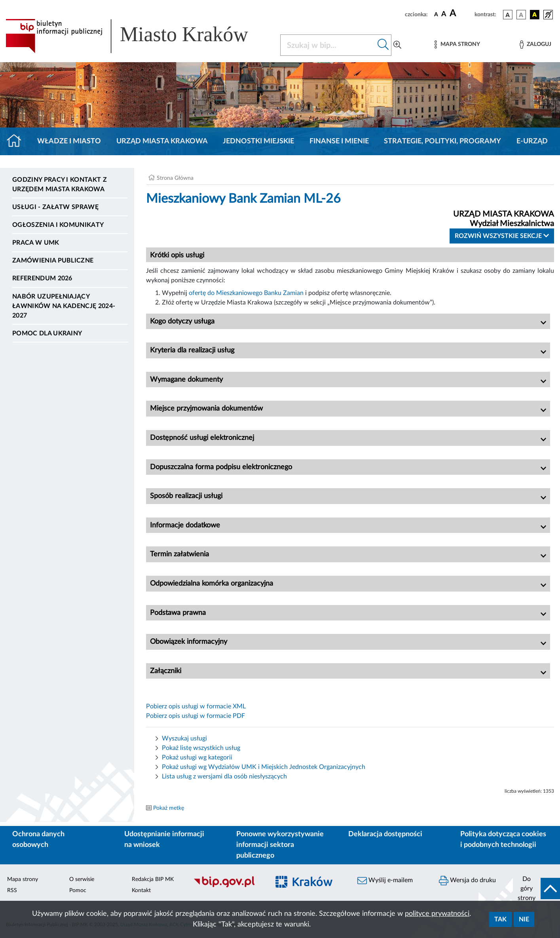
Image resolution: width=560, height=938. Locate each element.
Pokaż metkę (169, 808)
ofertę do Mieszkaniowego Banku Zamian (246, 293)
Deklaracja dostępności (385, 834)
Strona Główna (175, 178)
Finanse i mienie (339, 141)
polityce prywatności (437, 914)
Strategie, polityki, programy (442, 141)
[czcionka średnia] (444, 14)
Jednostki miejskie (258, 141)
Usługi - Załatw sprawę (55, 207)
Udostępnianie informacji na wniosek (164, 840)
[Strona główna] (17, 141)
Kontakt (141, 890)
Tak (500, 919)
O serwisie (82, 879)
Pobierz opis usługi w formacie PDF (196, 716)
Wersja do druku (467, 881)
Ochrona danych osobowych (38, 840)
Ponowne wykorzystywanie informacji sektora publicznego (280, 845)
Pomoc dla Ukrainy (47, 333)
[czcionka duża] (461, 13)
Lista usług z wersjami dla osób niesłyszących (224, 776)
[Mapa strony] (457, 45)
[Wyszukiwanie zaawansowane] (397, 45)
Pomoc (78, 890)
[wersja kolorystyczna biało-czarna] (521, 15)
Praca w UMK (36, 243)
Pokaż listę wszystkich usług (201, 748)
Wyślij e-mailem (385, 881)
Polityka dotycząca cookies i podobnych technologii (503, 840)
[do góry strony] (536, 889)
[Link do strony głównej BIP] (138, 36)
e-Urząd (532, 141)
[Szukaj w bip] (383, 45)
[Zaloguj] (535, 45)
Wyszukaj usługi (184, 738)
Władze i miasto (69, 141)
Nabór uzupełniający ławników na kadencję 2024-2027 (64, 306)
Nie (524, 919)
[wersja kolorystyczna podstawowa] (508, 15)
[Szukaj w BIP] (328, 45)
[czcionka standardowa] (436, 14)
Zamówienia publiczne (53, 261)
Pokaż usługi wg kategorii (197, 757)
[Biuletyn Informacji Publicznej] (228, 886)
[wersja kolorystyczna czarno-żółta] (535, 15)
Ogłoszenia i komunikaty (58, 225)
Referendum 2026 (42, 278)
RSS (12, 890)
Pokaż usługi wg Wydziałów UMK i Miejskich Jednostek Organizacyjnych (264, 767)
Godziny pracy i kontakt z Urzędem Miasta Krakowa (60, 185)
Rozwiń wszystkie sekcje (502, 236)
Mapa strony (23, 879)
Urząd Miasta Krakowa (162, 141)
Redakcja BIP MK (153, 879)
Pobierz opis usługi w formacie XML (196, 706)
